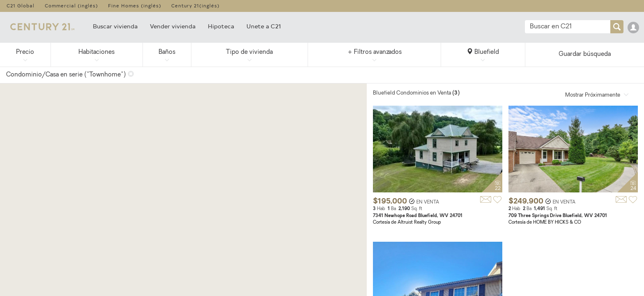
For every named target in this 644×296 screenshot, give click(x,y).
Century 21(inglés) (195, 6)
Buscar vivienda (115, 26)
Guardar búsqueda (585, 54)
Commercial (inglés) (71, 6)
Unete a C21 (264, 26)
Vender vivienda (173, 26)
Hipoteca (221, 26)
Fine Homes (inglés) (135, 6)
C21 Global (21, 6)
